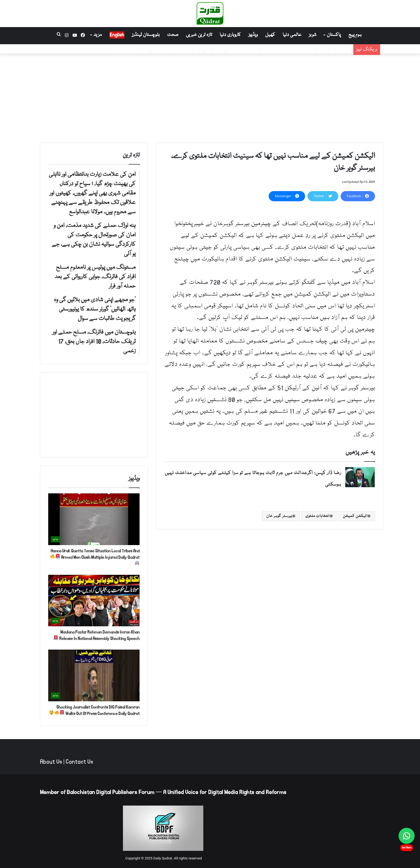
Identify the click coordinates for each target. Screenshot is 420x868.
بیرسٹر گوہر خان (279, 516)
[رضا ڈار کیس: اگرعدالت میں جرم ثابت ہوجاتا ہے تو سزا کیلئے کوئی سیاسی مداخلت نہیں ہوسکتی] (360, 477)
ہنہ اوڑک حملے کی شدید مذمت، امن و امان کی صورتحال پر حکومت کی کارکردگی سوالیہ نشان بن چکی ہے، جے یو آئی (233, 49)
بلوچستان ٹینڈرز (146, 35)
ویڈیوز (253, 35)
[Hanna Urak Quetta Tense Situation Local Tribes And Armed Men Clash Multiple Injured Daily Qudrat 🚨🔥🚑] (94, 519)
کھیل (270, 35)
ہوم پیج (355, 35)
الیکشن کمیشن (355, 516)
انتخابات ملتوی (318, 516)
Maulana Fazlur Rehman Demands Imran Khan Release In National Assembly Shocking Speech (97, 635)
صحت (173, 35)
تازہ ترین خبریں (199, 35)
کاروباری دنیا (230, 35)
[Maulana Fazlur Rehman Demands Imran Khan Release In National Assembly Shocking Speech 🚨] (94, 601)
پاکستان (334, 35)
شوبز (313, 35)
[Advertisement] (210, 97)
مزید (98, 35)
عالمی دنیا (292, 35)
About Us (51, 762)
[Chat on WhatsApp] (407, 836)
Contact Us (79, 762)
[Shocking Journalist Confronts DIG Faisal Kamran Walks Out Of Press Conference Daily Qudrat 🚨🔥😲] (94, 675)
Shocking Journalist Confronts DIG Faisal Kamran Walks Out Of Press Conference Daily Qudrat (94, 710)
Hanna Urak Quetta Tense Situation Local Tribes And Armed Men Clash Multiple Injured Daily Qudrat (95, 556)
